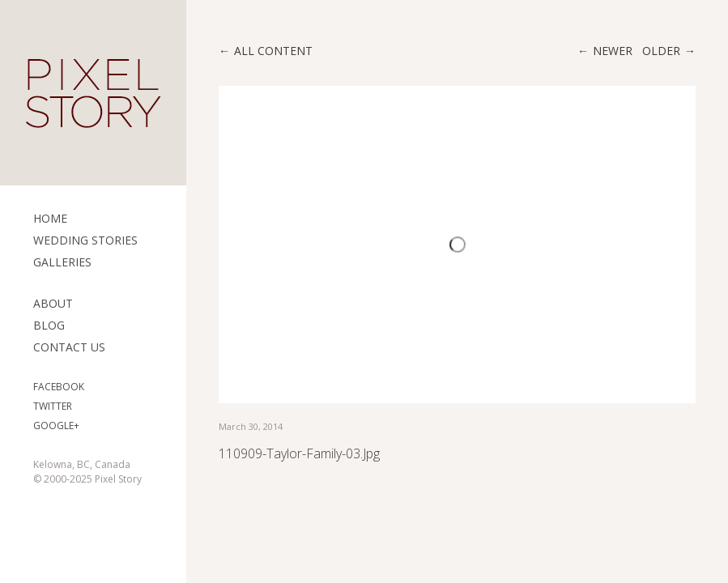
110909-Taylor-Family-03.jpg (299, 453)
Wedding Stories (85, 240)
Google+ (56, 426)
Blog (49, 325)
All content (273, 51)
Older (661, 51)
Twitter (53, 406)
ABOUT (53, 303)
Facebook (59, 387)
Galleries (62, 262)
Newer (613, 51)
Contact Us (69, 347)
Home (50, 218)
